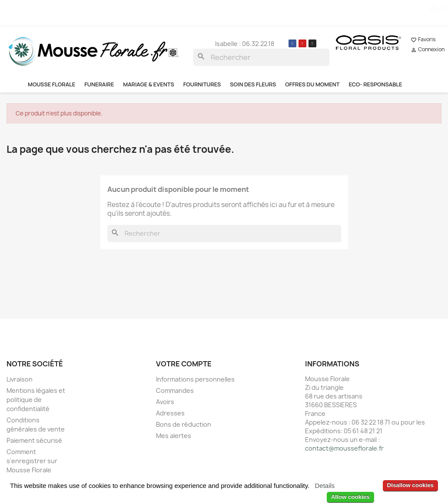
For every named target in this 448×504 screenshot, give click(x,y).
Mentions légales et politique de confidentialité (36, 400)
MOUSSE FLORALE (51, 84)
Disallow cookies (410, 485)
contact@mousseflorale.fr (344, 448)
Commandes (175, 390)
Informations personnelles (195, 379)
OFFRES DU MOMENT (312, 84)
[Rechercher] (262, 57)
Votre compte (184, 364)
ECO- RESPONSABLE (375, 84)
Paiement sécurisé (34, 440)
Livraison (20, 379)
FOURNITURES (202, 84)
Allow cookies (350, 497)
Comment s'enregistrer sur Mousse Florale (32, 461)
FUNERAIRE (99, 84)
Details (325, 486)
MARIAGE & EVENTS (148, 84)
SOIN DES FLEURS (253, 84)
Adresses (170, 413)
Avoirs (165, 402)
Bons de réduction (184, 424)
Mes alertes (174, 436)
